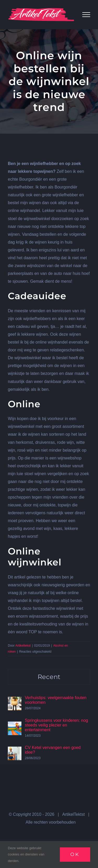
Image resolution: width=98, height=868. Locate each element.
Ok (75, 854)
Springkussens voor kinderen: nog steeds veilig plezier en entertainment (56, 725)
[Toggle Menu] (86, 15)
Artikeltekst (23, 646)
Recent (49, 677)
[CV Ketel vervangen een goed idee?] (15, 750)
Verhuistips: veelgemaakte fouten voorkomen (56, 700)
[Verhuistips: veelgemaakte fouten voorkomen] (15, 701)
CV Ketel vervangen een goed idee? (53, 750)
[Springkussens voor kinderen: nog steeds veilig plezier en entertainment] (15, 725)
